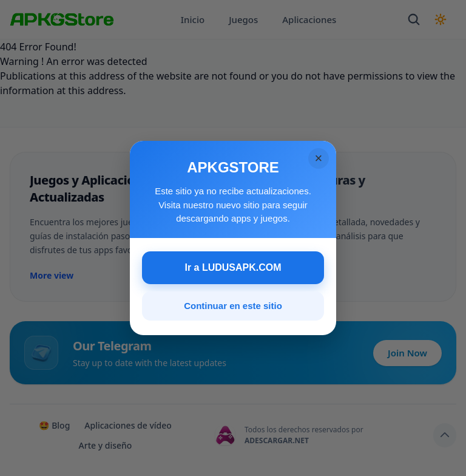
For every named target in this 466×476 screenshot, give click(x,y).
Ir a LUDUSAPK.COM (233, 267)
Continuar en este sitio (233, 306)
